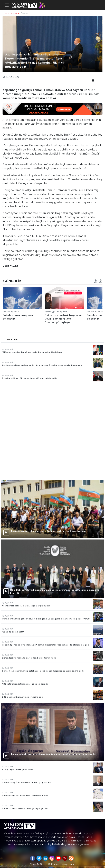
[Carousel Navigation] (98, 281)
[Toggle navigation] (7, 5)
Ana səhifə (11, 13)
